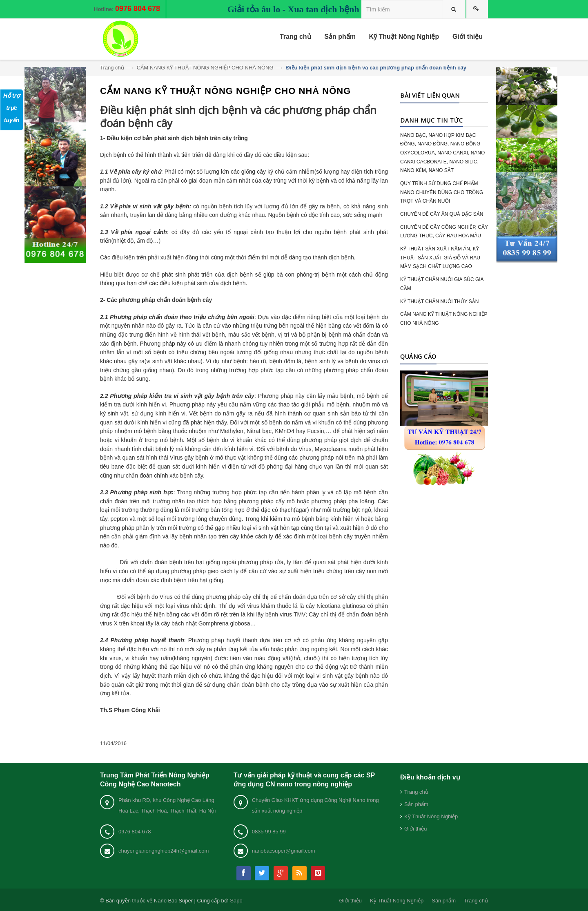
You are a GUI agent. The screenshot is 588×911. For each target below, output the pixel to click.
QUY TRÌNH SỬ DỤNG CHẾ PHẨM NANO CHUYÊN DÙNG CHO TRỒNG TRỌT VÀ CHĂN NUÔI (442, 192)
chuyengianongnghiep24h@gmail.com (164, 851)
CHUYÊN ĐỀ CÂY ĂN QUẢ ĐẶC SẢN (442, 214)
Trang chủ (112, 68)
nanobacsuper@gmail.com (284, 851)
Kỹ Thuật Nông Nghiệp (431, 816)
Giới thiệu (415, 829)
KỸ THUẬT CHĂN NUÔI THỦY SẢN (439, 301)
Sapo (236, 901)
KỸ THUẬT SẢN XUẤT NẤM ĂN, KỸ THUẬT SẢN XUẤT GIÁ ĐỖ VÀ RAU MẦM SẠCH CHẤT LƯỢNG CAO (440, 258)
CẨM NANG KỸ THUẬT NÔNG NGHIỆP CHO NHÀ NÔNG (205, 68)
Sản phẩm (416, 804)
